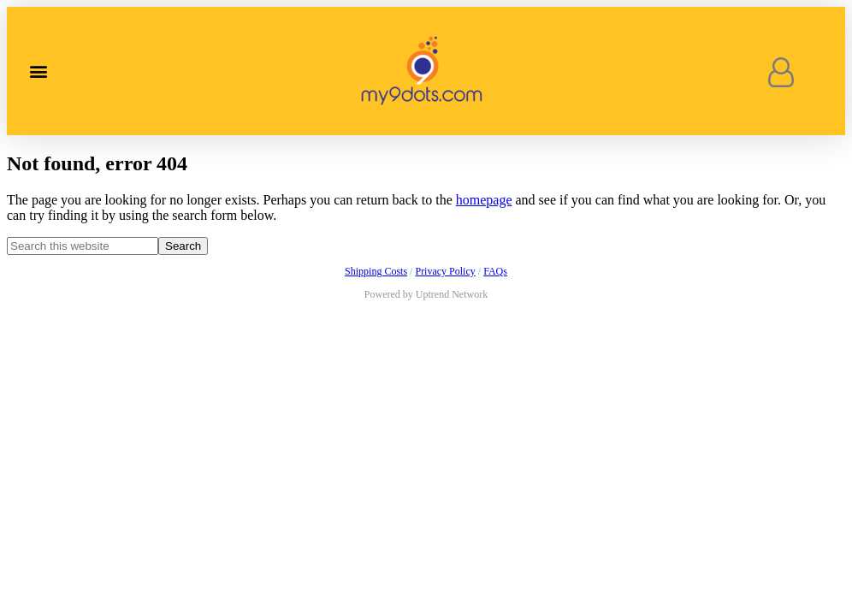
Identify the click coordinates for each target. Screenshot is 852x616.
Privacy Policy (445, 271)
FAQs (495, 271)
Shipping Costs (376, 271)
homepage (484, 200)
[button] (38, 71)
